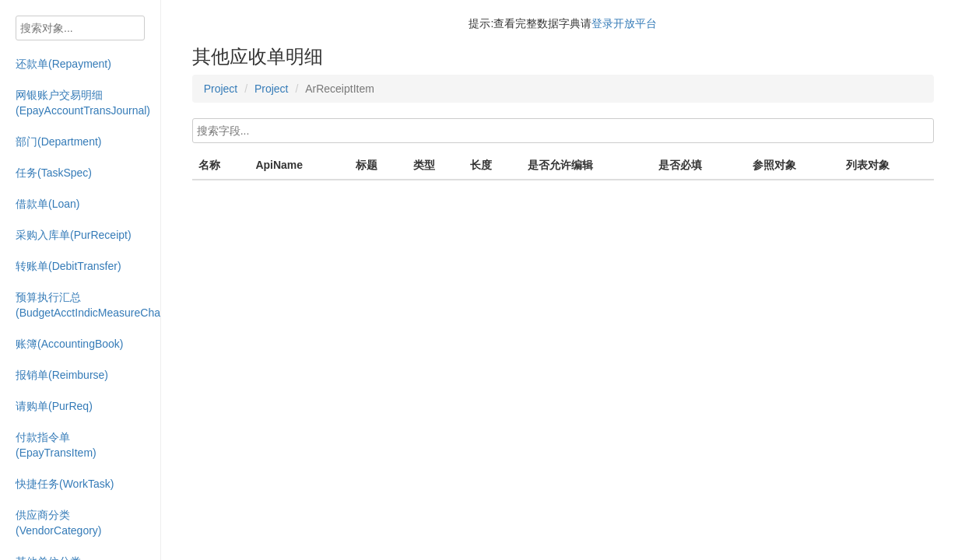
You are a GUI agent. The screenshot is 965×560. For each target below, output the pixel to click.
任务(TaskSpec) (54, 173)
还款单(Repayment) (63, 64)
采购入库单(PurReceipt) (74, 235)
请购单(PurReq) (54, 406)
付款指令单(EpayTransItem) (56, 445)
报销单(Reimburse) (62, 375)
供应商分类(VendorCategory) (59, 523)
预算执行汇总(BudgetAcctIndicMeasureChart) (88, 305)
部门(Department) (58, 142)
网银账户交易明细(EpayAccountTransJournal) (83, 103)
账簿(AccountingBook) (70, 344)
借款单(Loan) (47, 204)
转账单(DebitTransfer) (68, 266)
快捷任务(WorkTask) (65, 484)
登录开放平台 (624, 23)
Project (221, 89)
